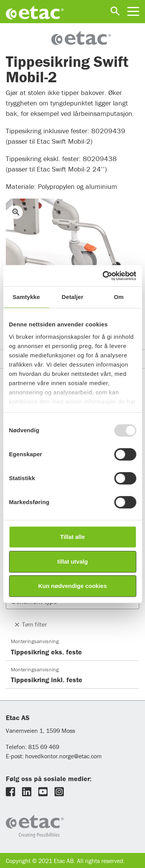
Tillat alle (73, 537)
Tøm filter (30, 624)
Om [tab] (119, 297)
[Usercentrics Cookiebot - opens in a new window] (103, 276)
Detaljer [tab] (73, 297)
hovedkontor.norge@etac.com (63, 756)
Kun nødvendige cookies (73, 586)
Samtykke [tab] (26, 297)
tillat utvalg (72, 561)
